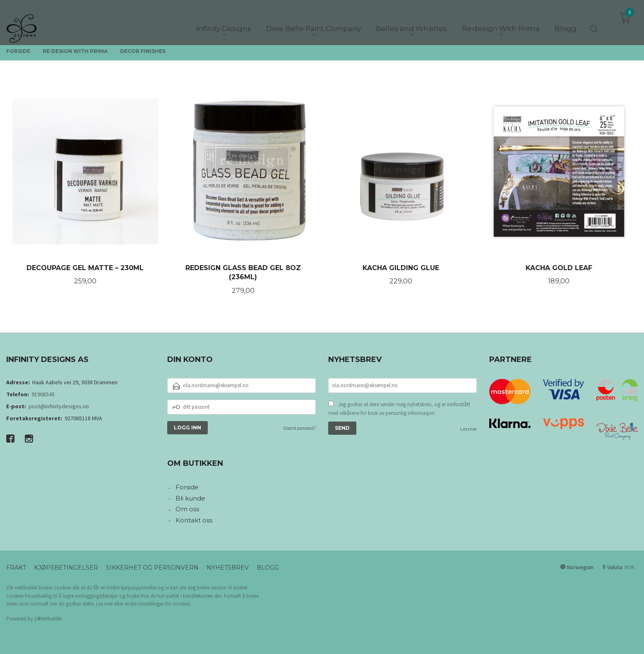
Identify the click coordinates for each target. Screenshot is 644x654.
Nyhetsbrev (228, 568)
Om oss (187, 509)
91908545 (43, 394)
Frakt (16, 568)
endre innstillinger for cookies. (158, 604)
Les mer (469, 429)
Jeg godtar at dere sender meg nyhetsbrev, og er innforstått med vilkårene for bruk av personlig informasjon (399, 409)
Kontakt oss (194, 520)
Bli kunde (190, 498)
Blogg (268, 568)
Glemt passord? (299, 428)
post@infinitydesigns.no (59, 406)
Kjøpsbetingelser (66, 568)
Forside (187, 487)
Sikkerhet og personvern (152, 568)
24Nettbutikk (48, 619)
